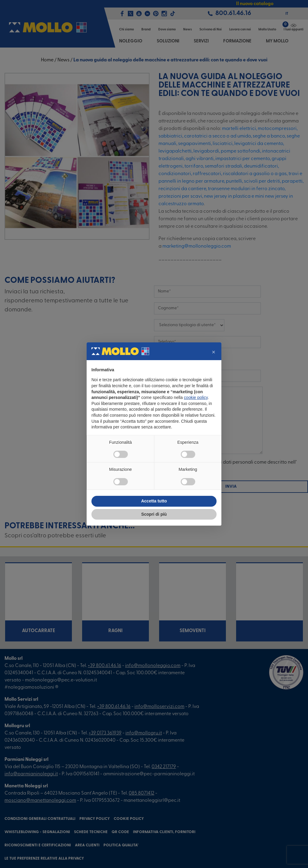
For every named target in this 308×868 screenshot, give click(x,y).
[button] (214, 352)
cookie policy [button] (196, 397)
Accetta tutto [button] (154, 501)
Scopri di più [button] (154, 514)
